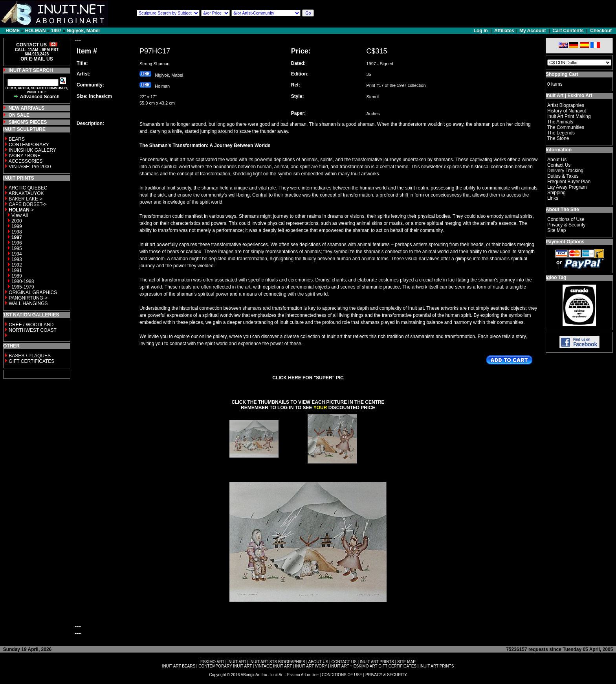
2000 (17, 221)
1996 (17, 243)
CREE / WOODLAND (30, 325)
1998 (17, 232)
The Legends (561, 133)
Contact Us (559, 165)
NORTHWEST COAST (32, 330)
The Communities (566, 127)
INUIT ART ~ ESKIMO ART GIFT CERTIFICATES (373, 666)
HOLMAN (36, 31)
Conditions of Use (566, 219)
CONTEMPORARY (29, 145)
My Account (533, 31)
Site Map (556, 230)
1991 (17, 270)
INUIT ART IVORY (311, 666)
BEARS (17, 139)
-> (21, 210)
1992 (17, 265)
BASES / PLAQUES (30, 356)
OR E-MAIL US (37, 59)
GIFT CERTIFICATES (31, 361)
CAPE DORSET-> (27, 204)
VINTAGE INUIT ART (273, 666)
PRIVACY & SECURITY (386, 675)
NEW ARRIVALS (27, 108)
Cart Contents (568, 31)
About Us (557, 160)
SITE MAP (406, 662)
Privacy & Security (566, 225)
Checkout (601, 31)
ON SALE (19, 115)
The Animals (560, 122)
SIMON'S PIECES (28, 122)
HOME (13, 31)
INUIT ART (237, 662)
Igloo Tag (556, 278)
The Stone (558, 138)
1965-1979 (23, 287)
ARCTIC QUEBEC (28, 188)
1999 (17, 226)
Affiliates (504, 31)
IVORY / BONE (25, 156)
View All (20, 215)
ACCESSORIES (26, 161)
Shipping (556, 193)
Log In (481, 31)
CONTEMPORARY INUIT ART (225, 666)
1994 (17, 254)
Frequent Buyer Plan (569, 182)
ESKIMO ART (212, 662)
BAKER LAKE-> (26, 199)
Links (553, 198)
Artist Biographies (566, 105)
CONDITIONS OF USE (342, 675)
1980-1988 (23, 281)
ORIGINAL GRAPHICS (33, 292)
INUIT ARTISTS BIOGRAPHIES (277, 662)
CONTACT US (344, 662)
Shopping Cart (562, 74)
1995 (17, 248)
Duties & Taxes (563, 176)
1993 (17, 259)
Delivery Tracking (565, 171)
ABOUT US (318, 662)
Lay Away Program (567, 187)
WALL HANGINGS (28, 303)
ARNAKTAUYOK (26, 193)
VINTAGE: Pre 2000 (30, 167)
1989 (17, 276)
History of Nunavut (567, 111)
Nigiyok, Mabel (83, 31)
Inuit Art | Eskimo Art (569, 96)
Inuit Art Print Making (569, 116)
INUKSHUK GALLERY (32, 150)
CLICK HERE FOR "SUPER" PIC (308, 378)
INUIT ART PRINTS (377, 662)
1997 (56, 31)
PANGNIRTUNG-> (28, 298)
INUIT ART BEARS (179, 666)
